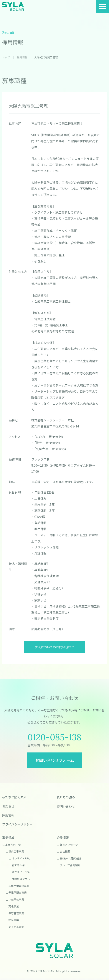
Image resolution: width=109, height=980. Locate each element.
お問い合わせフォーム (55, 760)
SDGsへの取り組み (71, 858)
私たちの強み (66, 797)
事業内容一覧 (13, 845)
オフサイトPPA (21, 872)
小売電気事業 (16, 899)
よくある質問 (16, 927)
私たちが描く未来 (14, 797)
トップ (6, 57)
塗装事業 (14, 920)
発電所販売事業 (18, 892)
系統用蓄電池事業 (19, 886)
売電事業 (14, 906)
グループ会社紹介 (70, 865)
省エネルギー (20, 865)
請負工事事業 (16, 851)
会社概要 (65, 851)
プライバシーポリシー (17, 824)
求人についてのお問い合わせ (54, 647)
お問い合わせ (66, 806)
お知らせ (8, 806)
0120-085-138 (54, 737)
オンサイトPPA (21, 858)
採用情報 (22, 57)
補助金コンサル (21, 879)
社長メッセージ (69, 845)
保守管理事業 (16, 913)
